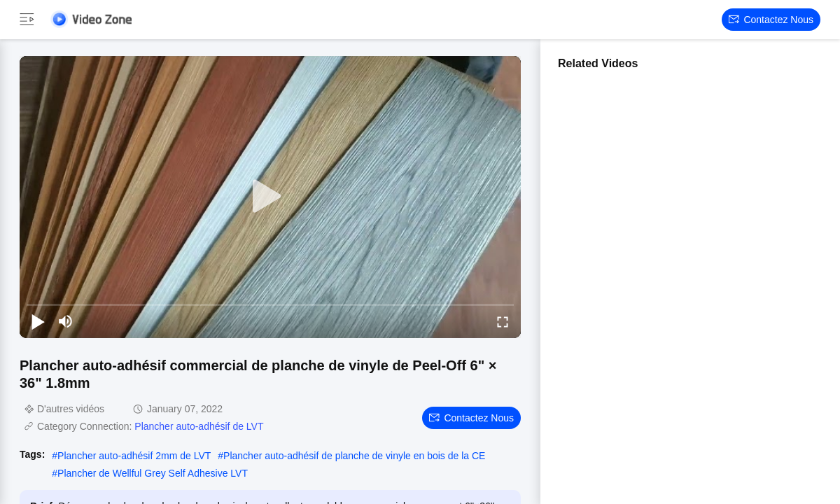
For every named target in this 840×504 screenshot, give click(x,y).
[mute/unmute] (66, 321)
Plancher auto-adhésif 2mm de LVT (134, 456)
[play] (270, 197)
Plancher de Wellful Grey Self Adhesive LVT (153, 473)
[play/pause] (38, 321)
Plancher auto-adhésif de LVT (199, 426)
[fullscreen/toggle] (503, 321)
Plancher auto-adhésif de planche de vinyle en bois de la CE (354, 456)
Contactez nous (771, 20)
